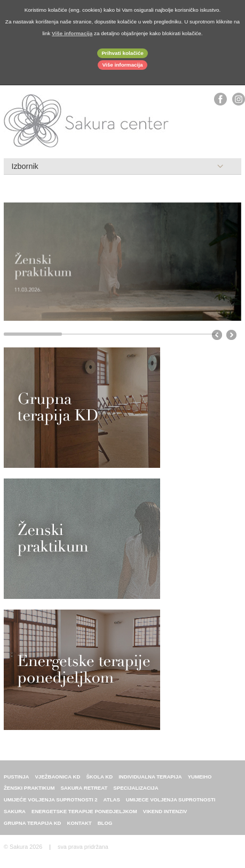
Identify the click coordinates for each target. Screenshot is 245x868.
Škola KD (99, 777)
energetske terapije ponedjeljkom (84, 811)
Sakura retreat (84, 788)
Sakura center (86, 121)
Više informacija (122, 65)
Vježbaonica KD (57, 777)
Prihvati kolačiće (122, 53)
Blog (105, 823)
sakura (15, 811)
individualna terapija (150, 777)
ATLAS (112, 800)
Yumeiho (200, 777)
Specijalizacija (136, 788)
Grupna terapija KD (33, 823)
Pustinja (16, 777)
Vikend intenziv (165, 811)
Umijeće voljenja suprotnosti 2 (51, 800)
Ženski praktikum (29, 788)
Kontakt (80, 823)
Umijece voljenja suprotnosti (171, 800)
